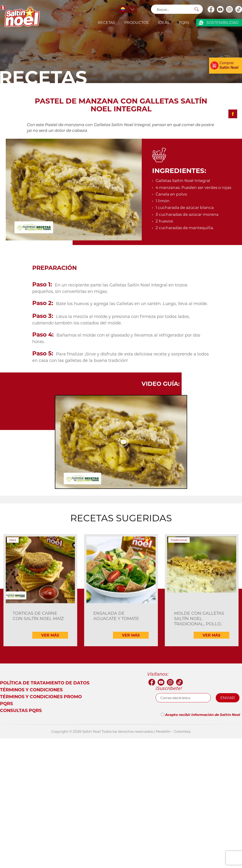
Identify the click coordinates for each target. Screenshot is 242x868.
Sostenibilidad (223, 22)
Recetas (106, 22)
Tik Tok (239, 9)
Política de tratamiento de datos (45, 683)
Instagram (229, 9)
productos (136, 22)
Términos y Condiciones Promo (41, 696)
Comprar (229, 65)
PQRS (184, 22)
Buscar (196, 9)
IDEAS (164, 22)
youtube (220, 9)
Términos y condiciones (31, 690)
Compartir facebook (233, 114)
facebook (211, 9)
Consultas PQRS (21, 710)
